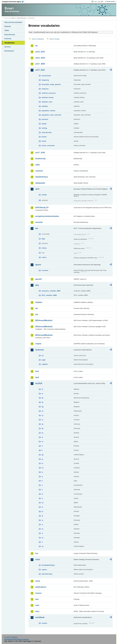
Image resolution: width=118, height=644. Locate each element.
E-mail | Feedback (11, 637)
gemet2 (38, 279)
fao (37, 228)
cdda (37, 165)
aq (36, 46)
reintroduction (47, 132)
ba (42, 398)
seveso (38, 593)
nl (42, 507)
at (42, 394)
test (37, 599)
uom (37, 605)
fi (42, 446)
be (42, 402)
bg (43, 407)
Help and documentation (13, 22)
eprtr (37, 189)
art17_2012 (40, 70)
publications (41, 587)
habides (39, 302)
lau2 (37, 377)
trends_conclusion (48, 146)
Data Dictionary (21, 18)
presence (45, 119)
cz (42, 420)
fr (42, 450)
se (42, 529)
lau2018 (39, 383)
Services (7, 47)
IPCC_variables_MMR (49, 295)
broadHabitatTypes (48, 565)
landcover (40, 350)
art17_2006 (40, 64)
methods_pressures (49, 93)
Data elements (10, 35)
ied (37, 314)
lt (42, 490)
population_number (48, 111)
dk (42, 428)
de (42, 424)
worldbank (40, 617)
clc (43, 356)
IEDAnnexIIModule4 (44, 335)
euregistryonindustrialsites (47, 216)
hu (43, 468)
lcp (37, 553)
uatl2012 (45, 364)
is (42, 477)
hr (42, 463)
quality (44, 124)
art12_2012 (40, 52)
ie (42, 472)
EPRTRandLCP (42, 208)
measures (45, 89)
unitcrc (44, 257)
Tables (7, 30)
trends (44, 141)
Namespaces (9, 51)
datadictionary (42, 177)
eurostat (39, 222)
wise (37, 611)
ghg (37, 285)
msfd (37, 559)
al (42, 389)
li (42, 485)
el (42, 437)
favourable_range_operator (51, 84)
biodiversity (40, 159)
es (42, 442)
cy (42, 415)
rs (42, 524)
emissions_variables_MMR (51, 291)
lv (42, 498)
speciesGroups (47, 574)
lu (42, 494)
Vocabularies (9, 43)
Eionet (13, 18)
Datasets (8, 26)
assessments (46, 76)
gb (43, 455)
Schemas (8, 39)
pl (42, 511)
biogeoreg (45, 80)
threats (44, 137)
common (39, 171)
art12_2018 (40, 58)
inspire (38, 344)
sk (42, 538)
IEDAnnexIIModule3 (44, 327)
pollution (45, 106)
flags (43, 239)
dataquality (40, 183)
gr (42, 459)
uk (42, 546)
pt (42, 516)
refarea (44, 248)
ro (42, 520)
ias (37, 308)
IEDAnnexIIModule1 (44, 320)
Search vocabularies (38, 39)
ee (42, 433)
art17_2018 (40, 153)
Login (95, 2)
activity (44, 195)
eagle (44, 360)
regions (44, 570)
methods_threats (48, 97)
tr (42, 542)
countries (45, 270)
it (42, 481)
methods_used (47, 102)
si (42, 533)
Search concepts (55, 39)
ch (42, 411)
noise (38, 581)
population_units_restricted (51, 115)
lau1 (37, 371)
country (44, 623)
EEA (14, 2)
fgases (38, 265)
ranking (44, 128)
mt (43, 503)
